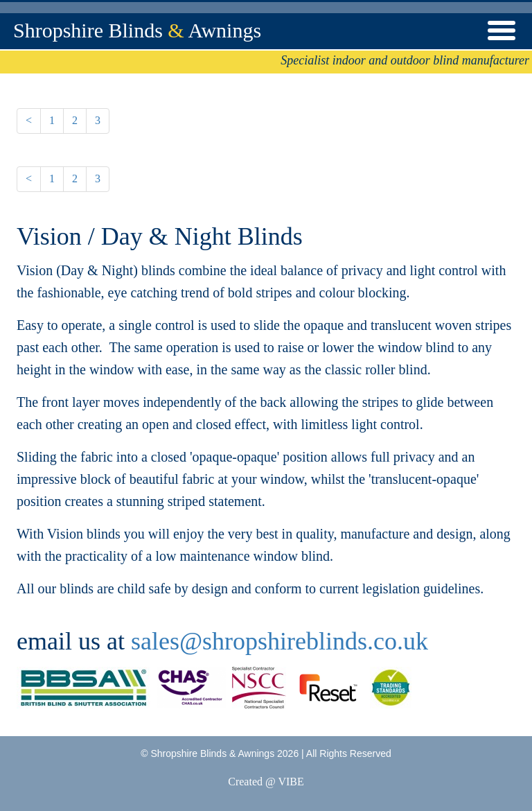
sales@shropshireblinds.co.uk (280, 641)
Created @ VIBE (266, 782)
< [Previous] (29, 120)
